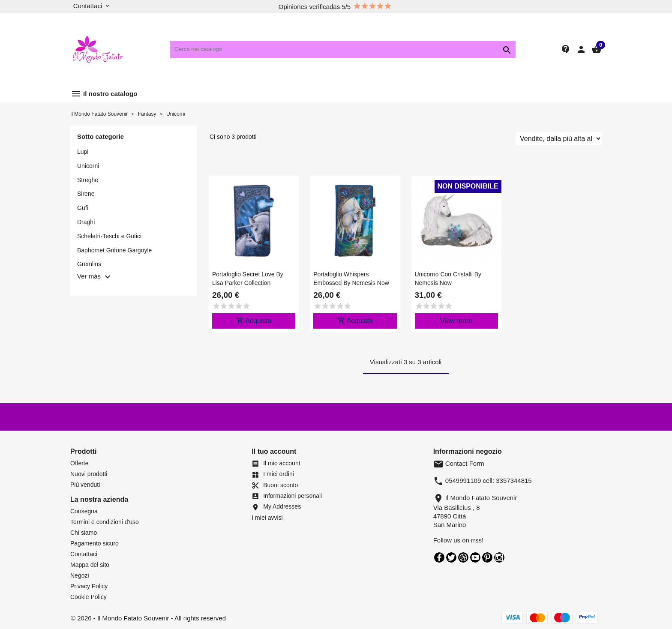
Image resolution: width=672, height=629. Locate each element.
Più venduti (85, 485)
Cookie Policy (88, 597)
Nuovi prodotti (89, 474)
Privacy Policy (89, 586)
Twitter (451, 557)
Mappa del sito (90, 565)
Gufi (83, 208)
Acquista (254, 320)
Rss (463, 557)
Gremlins (89, 264)
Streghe (88, 180)
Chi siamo (84, 533)
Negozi (80, 575)
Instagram (499, 557)
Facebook (439, 557)
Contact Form (459, 463)
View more (456, 321)
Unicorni (88, 166)
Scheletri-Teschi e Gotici (109, 236)
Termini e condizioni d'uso (105, 522)
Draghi (86, 222)
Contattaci (84, 554)
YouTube (475, 557)
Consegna (84, 511)
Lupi (83, 152)
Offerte (79, 463)
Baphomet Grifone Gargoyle (114, 250)
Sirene (86, 194)
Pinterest (487, 557)
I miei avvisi (267, 518)
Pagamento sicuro (94, 543)
